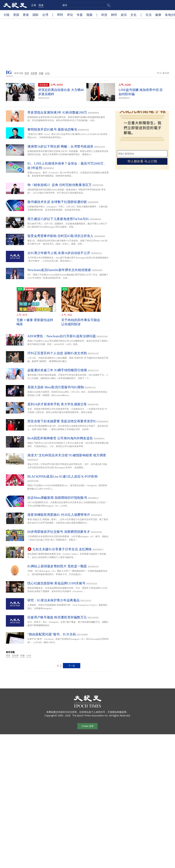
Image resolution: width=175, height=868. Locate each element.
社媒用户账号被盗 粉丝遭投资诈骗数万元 (57, 617)
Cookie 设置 (87, 726)
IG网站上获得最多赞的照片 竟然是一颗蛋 (57, 566)
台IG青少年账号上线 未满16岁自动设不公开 (59, 253)
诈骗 (41, 73)
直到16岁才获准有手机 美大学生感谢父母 (57, 404)
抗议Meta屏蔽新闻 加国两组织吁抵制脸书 (57, 498)
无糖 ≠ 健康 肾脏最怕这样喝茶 (35, 322)
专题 (80, 15)
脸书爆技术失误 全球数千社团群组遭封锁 (57, 202)
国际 (36, 15)
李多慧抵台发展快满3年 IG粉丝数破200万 (57, 112)
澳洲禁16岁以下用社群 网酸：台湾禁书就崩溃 (60, 146)
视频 (89, 15)
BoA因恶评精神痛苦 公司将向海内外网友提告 (60, 438)
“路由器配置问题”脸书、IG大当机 (52, 634)
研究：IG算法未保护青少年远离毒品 (54, 600)
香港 (26, 15)
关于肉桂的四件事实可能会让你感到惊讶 (81, 322)
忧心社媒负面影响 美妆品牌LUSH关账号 (56, 583)
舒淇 (27, 73)
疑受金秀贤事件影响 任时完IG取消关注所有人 (60, 236)
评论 (70, 15)
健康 (158, 15)
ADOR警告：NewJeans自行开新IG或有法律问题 (62, 336)
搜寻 (108, 5)
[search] (86, 5)
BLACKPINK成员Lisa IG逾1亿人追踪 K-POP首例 (62, 476)
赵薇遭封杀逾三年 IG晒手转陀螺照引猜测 (57, 370)
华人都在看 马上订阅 (142, 161)
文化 (133, 15)
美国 (16, 15)
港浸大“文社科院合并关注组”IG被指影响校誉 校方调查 (67, 455)
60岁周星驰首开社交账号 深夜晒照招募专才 (59, 532)
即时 (60, 15)
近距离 (34, 73)
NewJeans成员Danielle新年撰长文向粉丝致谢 (59, 270)
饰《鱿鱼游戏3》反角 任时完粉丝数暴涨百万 (60, 185)
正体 (34, 5)
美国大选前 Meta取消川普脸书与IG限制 (56, 387)
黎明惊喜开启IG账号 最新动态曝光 (52, 129)
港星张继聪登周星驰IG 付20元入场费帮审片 (59, 515)
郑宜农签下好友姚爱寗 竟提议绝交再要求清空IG (62, 421)
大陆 (6, 15)
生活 (149, 15)
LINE (47, 73)
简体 (41, 5)
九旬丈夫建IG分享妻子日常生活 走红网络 (62, 549)
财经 (114, 15)
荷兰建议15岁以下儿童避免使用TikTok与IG (58, 219)
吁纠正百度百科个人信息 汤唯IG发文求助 (57, 353)
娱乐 (124, 15)
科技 (104, 15)
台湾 (45, 15)
